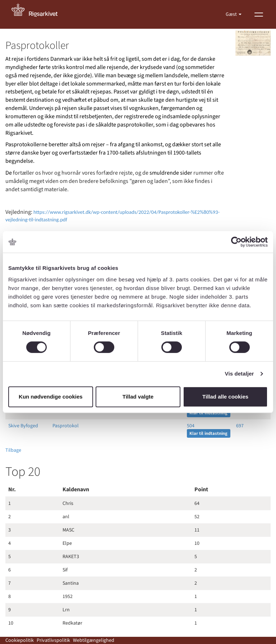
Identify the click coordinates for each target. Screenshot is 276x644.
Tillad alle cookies (225, 397)
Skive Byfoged (23, 426)
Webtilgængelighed (94, 640)
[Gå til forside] (38, 14)
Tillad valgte (138, 397)
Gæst (232, 14)
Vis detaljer (240, 374)
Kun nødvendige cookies (51, 397)
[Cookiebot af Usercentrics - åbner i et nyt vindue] (236, 242)
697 (240, 426)
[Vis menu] (259, 14)
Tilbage (13, 450)
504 (191, 426)
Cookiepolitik (20, 640)
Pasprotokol (66, 426)
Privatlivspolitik (53, 640)
